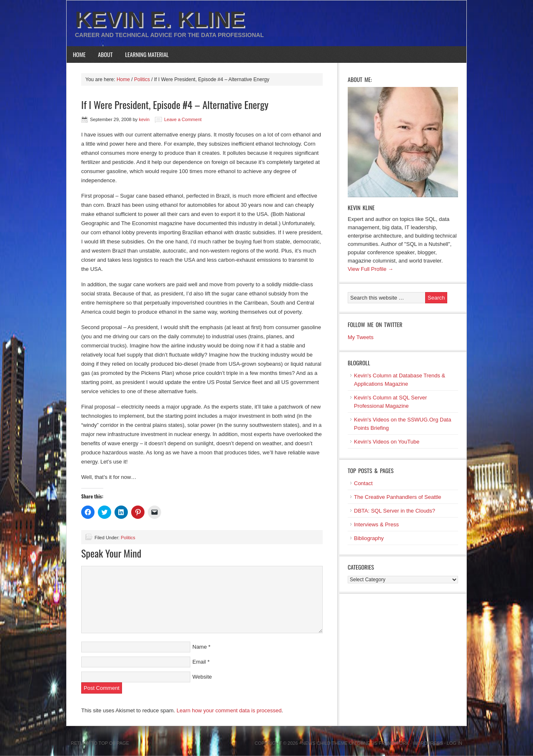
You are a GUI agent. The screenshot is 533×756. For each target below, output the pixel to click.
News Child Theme (325, 743)
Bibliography (369, 538)
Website (202, 677)
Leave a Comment (183, 119)
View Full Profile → (371, 269)
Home (79, 54)
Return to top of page (100, 743)
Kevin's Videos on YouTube (387, 442)
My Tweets (361, 337)
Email (199, 662)
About (105, 54)
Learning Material (147, 54)
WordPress (428, 743)
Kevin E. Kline (160, 19)
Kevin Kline (361, 207)
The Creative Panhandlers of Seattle (398, 497)
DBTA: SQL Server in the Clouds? (395, 511)
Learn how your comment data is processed (229, 710)
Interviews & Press (376, 524)
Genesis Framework (383, 743)
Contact (363, 483)
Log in (455, 743)
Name (200, 647)
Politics (128, 538)
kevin (144, 119)
